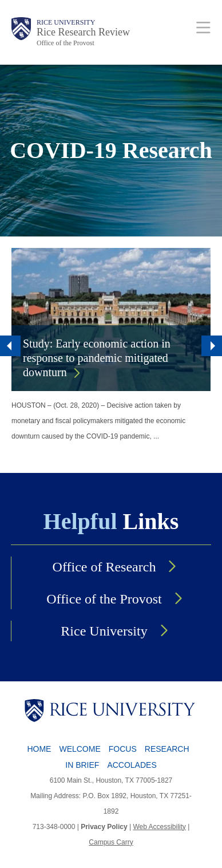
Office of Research (104, 567)
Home (39, 749)
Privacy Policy (104, 827)
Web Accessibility (159, 827)
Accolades (132, 765)
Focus (123, 749)
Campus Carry (111, 842)
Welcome (80, 749)
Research (167, 749)
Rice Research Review (83, 32)
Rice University (66, 22)
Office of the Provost (66, 43)
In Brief (82, 765)
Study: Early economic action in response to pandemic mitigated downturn (97, 358)
